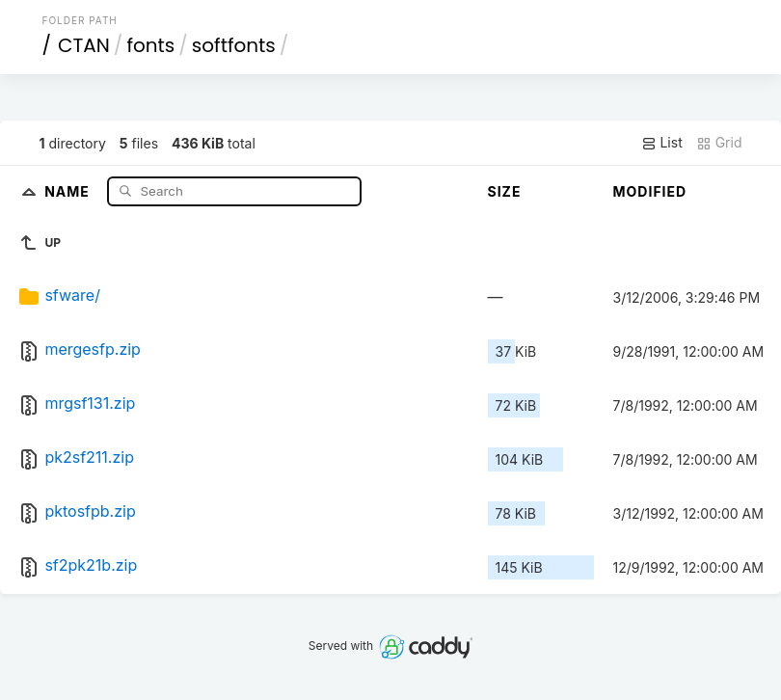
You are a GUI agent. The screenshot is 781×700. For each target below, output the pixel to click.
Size (505, 191)
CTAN (84, 45)
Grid (719, 143)
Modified (650, 191)
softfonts (234, 45)
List (662, 143)
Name (69, 190)
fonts (150, 45)
